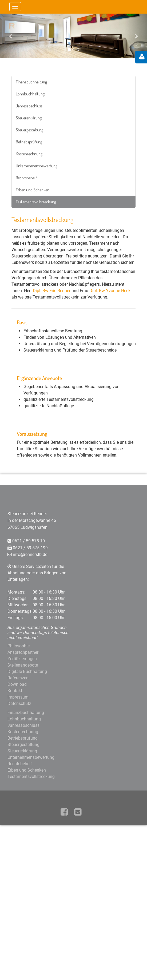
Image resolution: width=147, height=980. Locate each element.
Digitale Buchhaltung (27, 672)
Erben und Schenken (33, 190)
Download (17, 684)
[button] (11, 36)
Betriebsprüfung (29, 142)
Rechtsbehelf (26, 178)
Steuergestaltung (29, 130)
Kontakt (15, 691)
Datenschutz (19, 703)
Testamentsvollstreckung (36, 202)
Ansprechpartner (23, 652)
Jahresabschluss (29, 106)
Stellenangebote (23, 665)
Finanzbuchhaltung (31, 82)
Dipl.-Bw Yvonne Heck (110, 291)
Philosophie (19, 646)
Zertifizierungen (22, 659)
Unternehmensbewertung (37, 166)
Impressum (18, 697)
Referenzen (18, 678)
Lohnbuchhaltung (30, 94)
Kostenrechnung (29, 154)
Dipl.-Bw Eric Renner (52, 291)
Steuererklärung (29, 118)
